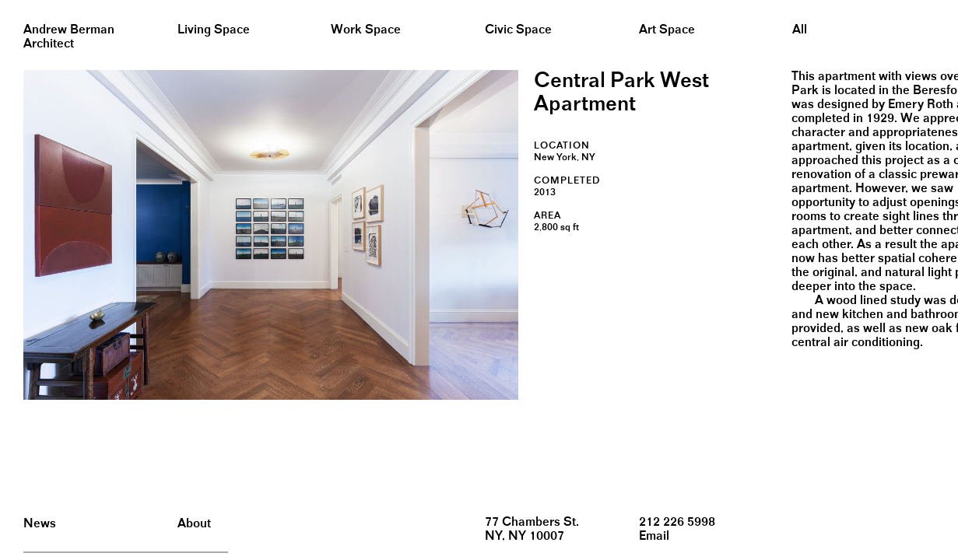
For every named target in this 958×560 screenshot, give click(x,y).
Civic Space (518, 30)
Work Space (366, 30)
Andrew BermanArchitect (69, 37)
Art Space (667, 30)
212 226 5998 (677, 522)
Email (654, 536)
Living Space (214, 30)
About (194, 524)
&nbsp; (15, 6)
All (800, 30)
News (40, 524)
